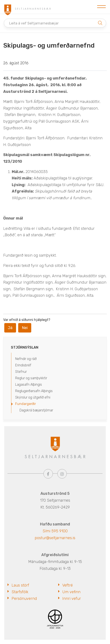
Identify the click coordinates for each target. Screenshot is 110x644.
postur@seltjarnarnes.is (55, 538)
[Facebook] (48, 474)
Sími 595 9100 (55, 531)
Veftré (68, 585)
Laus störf (20, 585)
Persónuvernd (24, 599)
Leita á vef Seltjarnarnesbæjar (34, 23)
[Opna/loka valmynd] (101, 7)
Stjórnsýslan (25, 347)
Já (10, 328)
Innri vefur (72, 599)
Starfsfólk (20, 592)
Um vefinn (71, 592)
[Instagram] (62, 474)
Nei (25, 328)
